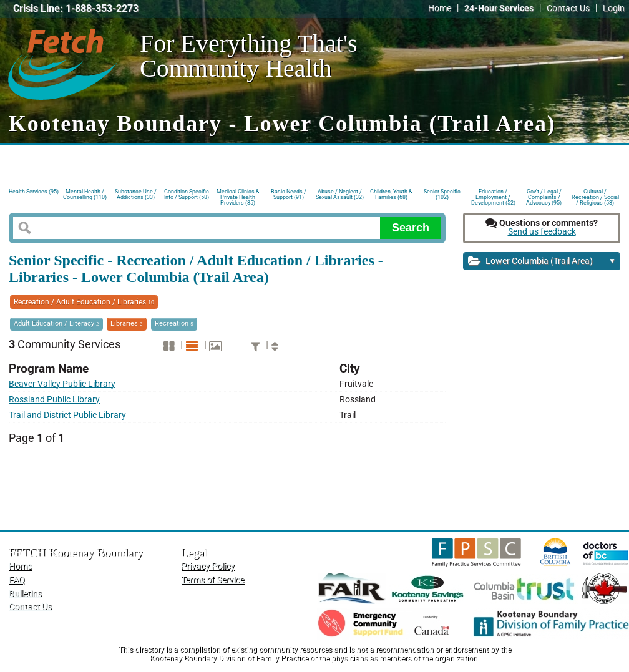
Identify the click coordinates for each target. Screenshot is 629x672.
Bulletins (25, 594)
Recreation (174, 324)
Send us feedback (542, 232)
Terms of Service (212, 580)
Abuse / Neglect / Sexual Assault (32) (340, 194)
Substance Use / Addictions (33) (136, 194)
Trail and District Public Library (67, 415)
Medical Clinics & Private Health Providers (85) (238, 196)
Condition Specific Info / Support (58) (187, 194)
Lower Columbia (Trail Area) (542, 262)
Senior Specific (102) (442, 194)
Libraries (127, 324)
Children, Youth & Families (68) (391, 194)
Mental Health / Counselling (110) (85, 194)
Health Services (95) (34, 192)
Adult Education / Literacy (56, 324)
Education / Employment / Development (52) (493, 196)
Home (440, 8)
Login (614, 8)
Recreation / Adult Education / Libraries (84, 302)
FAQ (17, 580)
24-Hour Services (499, 8)
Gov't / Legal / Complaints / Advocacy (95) (544, 196)
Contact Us (568, 8)
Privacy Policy (208, 566)
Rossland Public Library (54, 400)
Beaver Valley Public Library (62, 384)
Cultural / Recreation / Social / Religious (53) (595, 196)
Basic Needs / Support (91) (289, 194)
